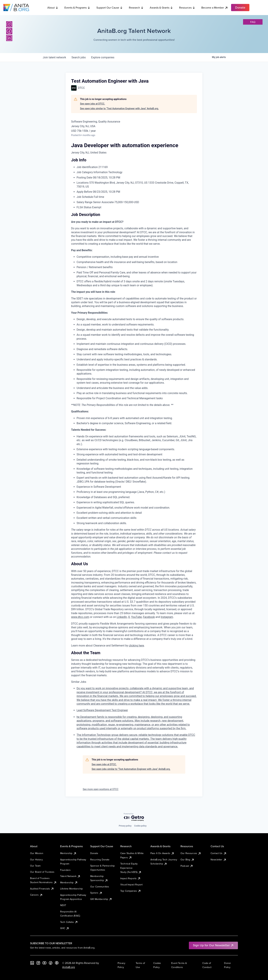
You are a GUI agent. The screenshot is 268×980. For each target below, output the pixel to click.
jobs (79, 57)
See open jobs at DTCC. (93, 104)
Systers (96, 893)
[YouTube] (44, 963)
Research (136, 8)
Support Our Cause (110, 8)
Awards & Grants (161, 8)
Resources (187, 8)
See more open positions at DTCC (101, 789)
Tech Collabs (69, 922)
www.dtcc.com (80, 617)
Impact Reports (130, 878)
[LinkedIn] (9, 38)
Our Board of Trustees (42, 872)
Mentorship (68, 853)
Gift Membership (101, 899)
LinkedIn (122, 617)
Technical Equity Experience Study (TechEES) (131, 868)
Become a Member (215, 8)
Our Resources (191, 853)
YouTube (136, 617)
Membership (69, 882)
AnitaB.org (69, 967)
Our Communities (100, 887)
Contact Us (219, 853)
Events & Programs (77, 8)
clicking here (136, 646)
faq (253, 22)
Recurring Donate (100, 860)
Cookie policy (140, 826)
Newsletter (219, 860)
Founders (65, 870)
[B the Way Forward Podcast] (57, 963)
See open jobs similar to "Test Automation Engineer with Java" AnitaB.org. (119, 108)
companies (103, 57)
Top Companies (131, 891)
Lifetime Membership (71, 889)
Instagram (167, 617)
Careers (36, 895)
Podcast (187, 866)
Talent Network (70, 876)
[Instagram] (9, 24)
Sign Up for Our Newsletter (213, 945)
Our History (36, 860)
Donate (94, 853)
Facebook (149, 617)
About (53, 8)
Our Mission (37, 853)
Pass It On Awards (162, 853)
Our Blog (187, 860)
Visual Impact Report (131, 885)
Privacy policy (125, 826)
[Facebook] (9, 31)
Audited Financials (42, 889)
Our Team (35, 866)
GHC (65, 928)
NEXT (63, 905)
